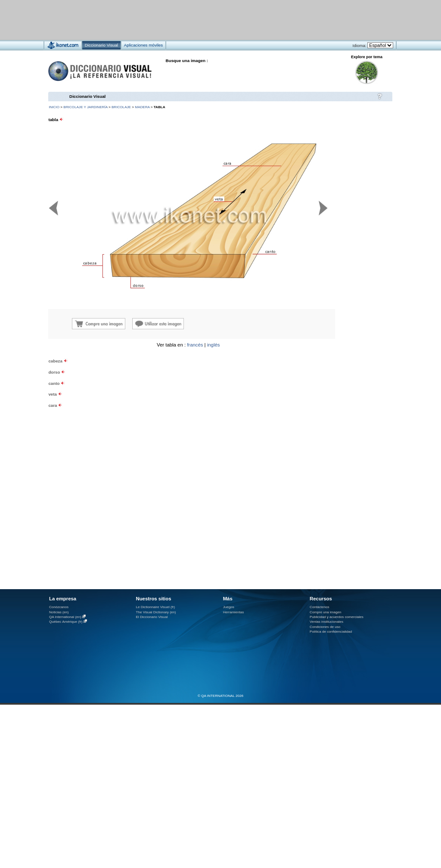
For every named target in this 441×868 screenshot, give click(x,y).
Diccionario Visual (87, 96)
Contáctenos (320, 607)
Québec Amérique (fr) (66, 622)
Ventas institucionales (326, 622)
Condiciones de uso (325, 627)
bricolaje (121, 107)
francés (195, 345)
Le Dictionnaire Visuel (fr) (155, 607)
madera (142, 107)
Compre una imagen (325, 612)
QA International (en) (65, 617)
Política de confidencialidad (331, 632)
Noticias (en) (59, 612)
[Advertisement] (340, 396)
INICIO (54, 107)
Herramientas (234, 612)
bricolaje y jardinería (85, 107)
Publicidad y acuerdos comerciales (337, 617)
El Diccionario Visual (152, 617)
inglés (214, 345)
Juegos (229, 607)
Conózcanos (59, 607)
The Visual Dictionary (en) (156, 612)
